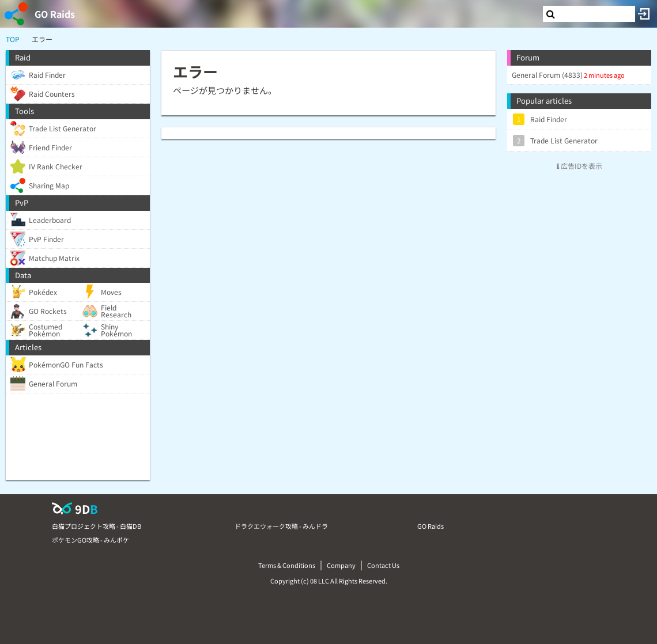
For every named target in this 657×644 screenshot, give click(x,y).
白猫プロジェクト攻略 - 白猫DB (97, 526)
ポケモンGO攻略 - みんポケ (90, 540)
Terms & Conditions (287, 565)
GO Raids (55, 14)
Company (341, 565)
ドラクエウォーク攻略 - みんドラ (281, 526)
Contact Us (383, 565)
